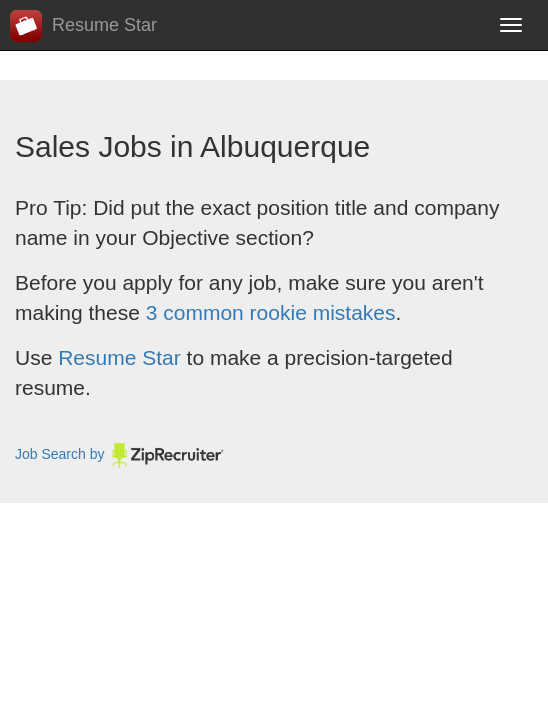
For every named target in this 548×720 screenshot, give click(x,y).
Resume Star (83, 26)
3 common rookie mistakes (271, 312)
